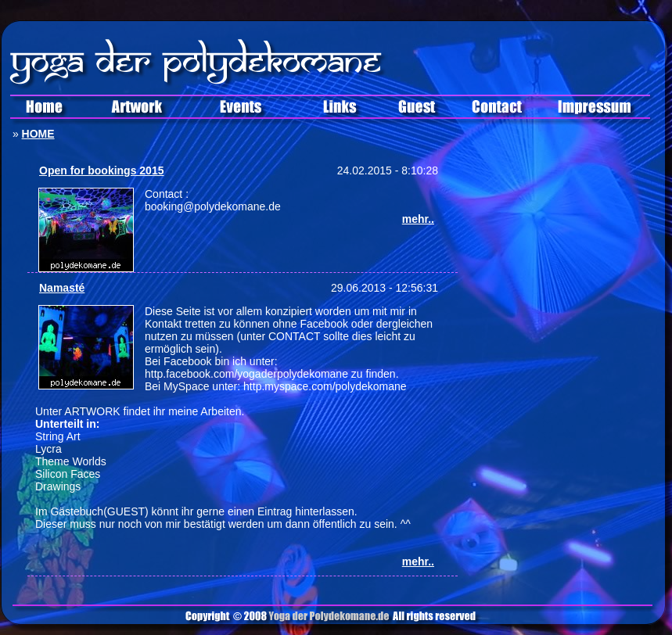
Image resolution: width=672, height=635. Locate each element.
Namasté (62, 288)
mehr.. (418, 219)
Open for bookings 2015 (101, 170)
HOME (38, 134)
